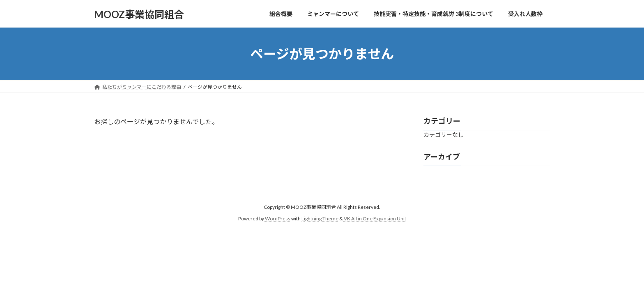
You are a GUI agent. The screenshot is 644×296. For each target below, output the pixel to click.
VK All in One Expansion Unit (375, 219)
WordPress (278, 219)
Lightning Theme (320, 219)
